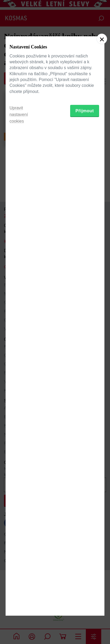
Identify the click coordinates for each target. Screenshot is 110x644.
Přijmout (85, 354)
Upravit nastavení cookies (19, 358)
